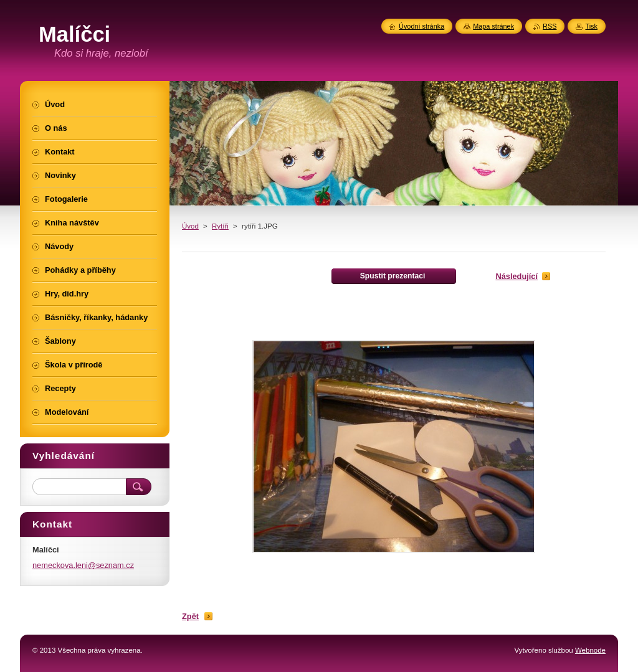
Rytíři (220, 226)
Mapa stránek (493, 26)
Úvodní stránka (421, 26)
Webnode (590, 650)
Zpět (190, 616)
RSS (550, 26)
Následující (517, 276)
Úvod (190, 226)
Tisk (591, 26)
